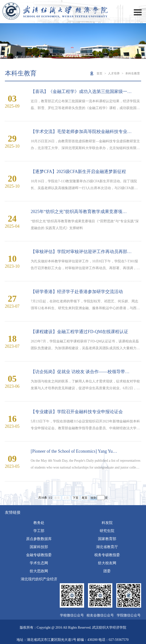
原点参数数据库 (39, 539)
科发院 (107, 523)
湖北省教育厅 (107, 547)
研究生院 (107, 531)
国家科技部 (39, 547)
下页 (76, 498)
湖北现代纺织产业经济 (39, 579)
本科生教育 (133, 73)
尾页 (85, 498)
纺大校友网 (107, 563)
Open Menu (138, 12)
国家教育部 (107, 539)
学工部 (39, 531)
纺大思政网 (39, 571)
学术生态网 (39, 563)
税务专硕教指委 (107, 555)
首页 (99, 73)
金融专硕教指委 (39, 555)
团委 (107, 571)
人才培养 (114, 73)
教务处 (39, 523)
